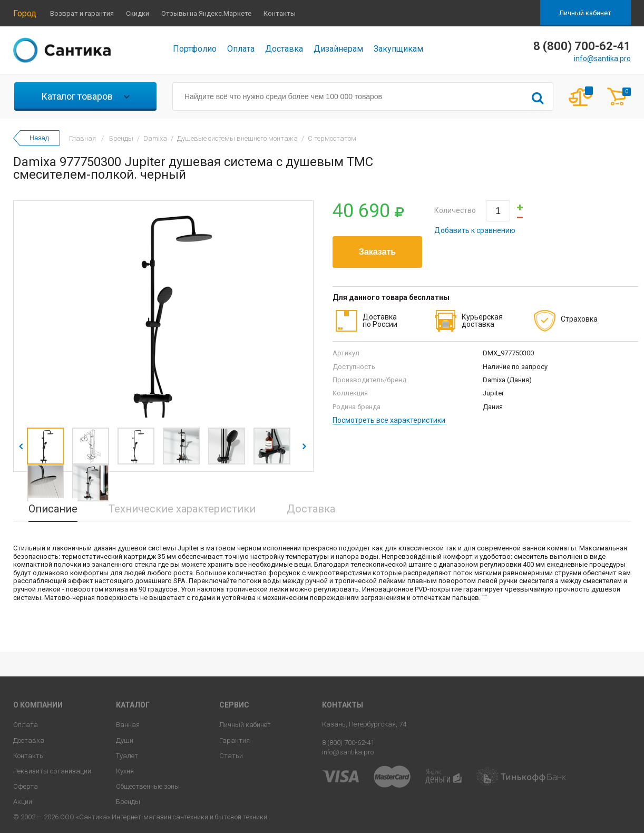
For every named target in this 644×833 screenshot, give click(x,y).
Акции (23, 802)
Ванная (128, 725)
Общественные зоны (148, 786)
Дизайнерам (338, 49)
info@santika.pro (602, 59)
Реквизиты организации (52, 771)
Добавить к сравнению (475, 230)
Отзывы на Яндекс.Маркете (206, 13)
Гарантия (235, 740)
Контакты (280, 13)
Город (25, 13)
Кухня (125, 771)
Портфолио (195, 49)
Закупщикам (398, 49)
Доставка (284, 49)
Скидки (138, 13)
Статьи (231, 756)
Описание (53, 509)
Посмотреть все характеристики (389, 420)
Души (125, 740)
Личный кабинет (585, 13)
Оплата (241, 49)
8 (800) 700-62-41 (348, 743)
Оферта (26, 786)
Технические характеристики (182, 509)
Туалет (127, 756)
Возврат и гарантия (82, 13)
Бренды (128, 802)
